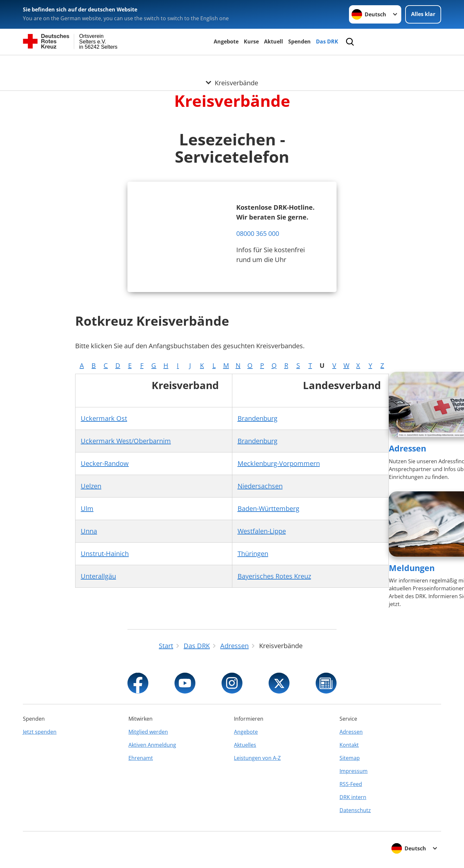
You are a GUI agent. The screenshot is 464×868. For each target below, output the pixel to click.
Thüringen (253, 554)
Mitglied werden (148, 732)
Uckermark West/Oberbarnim (126, 441)
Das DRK (327, 41)
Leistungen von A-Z (257, 758)
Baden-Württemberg (268, 508)
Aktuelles (245, 745)
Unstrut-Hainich (105, 554)
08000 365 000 (258, 233)
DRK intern (353, 797)
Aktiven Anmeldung (152, 745)
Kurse (251, 41)
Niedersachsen (260, 486)
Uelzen (91, 486)
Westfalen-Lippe (262, 531)
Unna (89, 531)
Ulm (87, 508)
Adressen (407, 448)
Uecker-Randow (105, 463)
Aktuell (273, 41)
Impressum (354, 771)
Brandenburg (257, 418)
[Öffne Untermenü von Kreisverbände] (232, 63)
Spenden (299, 41)
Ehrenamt (141, 758)
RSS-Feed (351, 784)
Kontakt (349, 745)
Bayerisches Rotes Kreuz (274, 576)
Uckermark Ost (104, 418)
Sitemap (350, 758)
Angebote (226, 41)
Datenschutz (355, 810)
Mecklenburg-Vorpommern (279, 463)
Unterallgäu (98, 576)
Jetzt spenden (40, 732)
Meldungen (412, 568)
